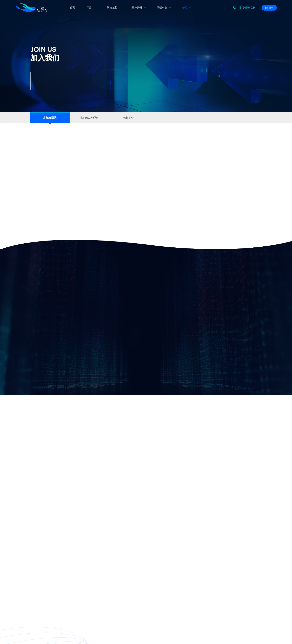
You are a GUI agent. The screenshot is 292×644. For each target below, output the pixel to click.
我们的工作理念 (89, 118)
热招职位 (129, 118)
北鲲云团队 (50, 118)
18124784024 (247, 8)
